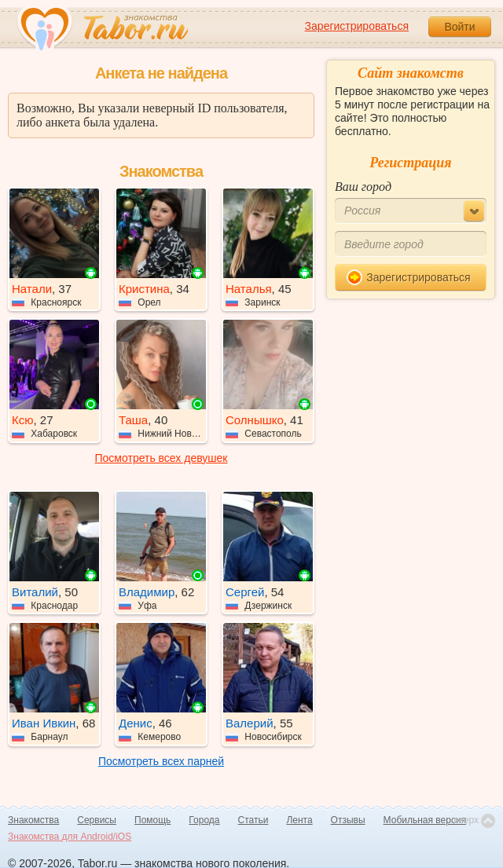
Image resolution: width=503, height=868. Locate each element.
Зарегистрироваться (357, 26)
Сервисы (97, 820)
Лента (299, 820)
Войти (459, 27)
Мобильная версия (425, 820)
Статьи (253, 820)
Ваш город (363, 187)
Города (204, 820)
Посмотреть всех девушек (162, 458)
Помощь (152, 820)
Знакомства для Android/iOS (70, 837)
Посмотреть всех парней (161, 761)
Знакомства (33, 820)
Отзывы (348, 820)
